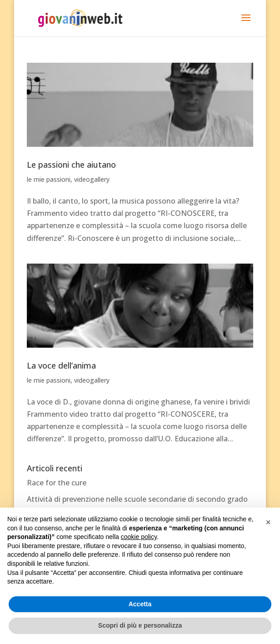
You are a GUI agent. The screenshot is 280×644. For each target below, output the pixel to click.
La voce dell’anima (61, 365)
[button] (268, 522)
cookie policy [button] (139, 537)
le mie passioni (49, 179)
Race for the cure (57, 483)
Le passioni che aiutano (71, 165)
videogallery (92, 179)
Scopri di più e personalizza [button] (140, 625)
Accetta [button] (140, 604)
